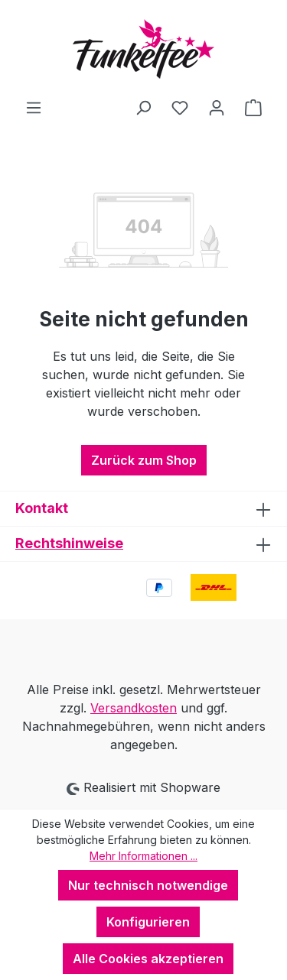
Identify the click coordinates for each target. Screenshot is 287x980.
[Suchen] (143, 107)
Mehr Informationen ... (143, 856)
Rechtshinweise (69, 543)
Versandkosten (134, 708)
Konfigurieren (148, 922)
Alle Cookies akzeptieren (148, 959)
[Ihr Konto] (217, 107)
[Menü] (34, 107)
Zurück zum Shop (144, 460)
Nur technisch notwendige (148, 885)
